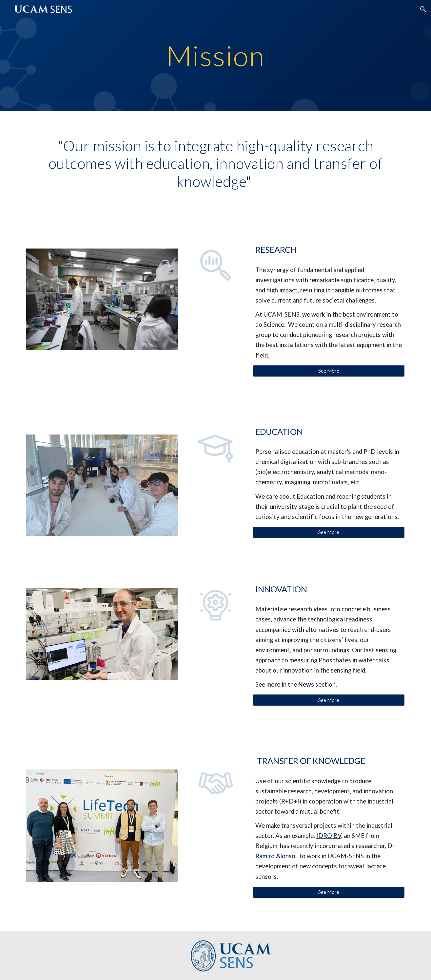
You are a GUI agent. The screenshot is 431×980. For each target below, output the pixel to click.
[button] (423, 9)
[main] (216, 55)
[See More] (329, 371)
